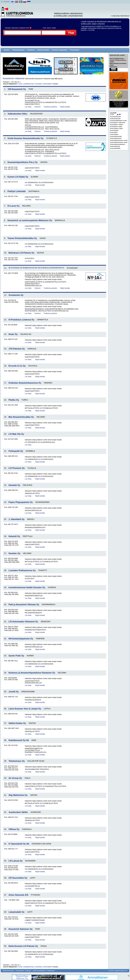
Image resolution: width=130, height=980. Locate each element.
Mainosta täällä (43, 50)
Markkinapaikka (18, 50)
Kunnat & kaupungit (59, 50)
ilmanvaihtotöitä (115, 148)
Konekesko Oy (16, 295)
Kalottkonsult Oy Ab (19, 740)
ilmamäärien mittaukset (118, 123)
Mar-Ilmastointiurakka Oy (21, 417)
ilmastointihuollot (115, 117)
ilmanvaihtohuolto (116, 138)
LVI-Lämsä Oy (16, 861)
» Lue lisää (91, 30)
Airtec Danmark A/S (18, 895)
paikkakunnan (29, 84)
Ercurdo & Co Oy (17, 366)
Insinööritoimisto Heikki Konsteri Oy (27, 587)
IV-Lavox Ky (14, 206)
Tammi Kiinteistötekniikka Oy (22, 238)
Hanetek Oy (14, 485)
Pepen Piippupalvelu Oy (21, 502)
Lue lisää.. (28, 107)
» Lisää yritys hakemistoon (120, 16)
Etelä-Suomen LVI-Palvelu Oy (23, 946)
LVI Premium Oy (17, 468)
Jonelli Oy (14, 692)
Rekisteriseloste (8, 971)
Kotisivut (37, 107)
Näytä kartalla (65, 107)
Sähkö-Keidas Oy (17, 723)
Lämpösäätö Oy (16, 912)
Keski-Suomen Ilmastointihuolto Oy (26, 138)
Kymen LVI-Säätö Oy (18, 177)
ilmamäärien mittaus (117, 125)
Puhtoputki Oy (16, 451)
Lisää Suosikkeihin (39, 971)
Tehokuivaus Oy (17, 761)
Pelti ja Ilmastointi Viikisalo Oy (24, 605)
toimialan (39, 84)
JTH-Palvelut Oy (17, 349)
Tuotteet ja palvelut (50, 107)
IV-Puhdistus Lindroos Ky (21, 320)
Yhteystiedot (74, 50)
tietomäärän (48, 84)
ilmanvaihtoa (114, 134)
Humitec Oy (14, 553)
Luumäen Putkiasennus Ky (22, 570)
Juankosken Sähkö (18, 812)
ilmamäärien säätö (116, 126)
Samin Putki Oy (16, 656)
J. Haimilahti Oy (16, 519)
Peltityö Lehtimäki (17, 191)
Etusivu (7, 50)
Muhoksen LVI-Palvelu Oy (21, 253)
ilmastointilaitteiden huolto (118, 121)
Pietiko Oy (14, 400)
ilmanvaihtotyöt (115, 146)
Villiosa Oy (14, 829)
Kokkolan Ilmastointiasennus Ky (25, 383)
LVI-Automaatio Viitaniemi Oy (23, 622)
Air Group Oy (15, 778)
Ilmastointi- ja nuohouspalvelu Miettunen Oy (30, 220)
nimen (20, 84)
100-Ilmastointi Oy (17, 89)
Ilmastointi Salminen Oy (20, 929)
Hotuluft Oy (14, 536)
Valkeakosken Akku (18, 114)
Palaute (28, 971)
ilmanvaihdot (114, 130)
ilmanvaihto (114, 132)
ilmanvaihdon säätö (116, 128)
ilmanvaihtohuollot (116, 136)
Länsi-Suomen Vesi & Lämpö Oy (25, 709)
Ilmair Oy (13, 334)
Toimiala (8, 28)
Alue (44, 28)
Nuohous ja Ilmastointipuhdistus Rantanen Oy (32, 673)
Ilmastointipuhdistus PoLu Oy (23, 162)
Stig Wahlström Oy (18, 795)
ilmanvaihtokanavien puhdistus (119, 142)
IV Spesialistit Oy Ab (19, 844)
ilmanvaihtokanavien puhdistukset (119, 140)
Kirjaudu (6, 2)
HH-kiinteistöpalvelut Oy (21, 639)
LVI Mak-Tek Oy (16, 434)
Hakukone (31, 50)
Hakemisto (51, 971)
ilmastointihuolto (115, 119)
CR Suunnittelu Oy (18, 878)
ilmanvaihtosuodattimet (118, 144)
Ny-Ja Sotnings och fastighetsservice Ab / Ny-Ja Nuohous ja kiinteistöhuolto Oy (36, 268)
